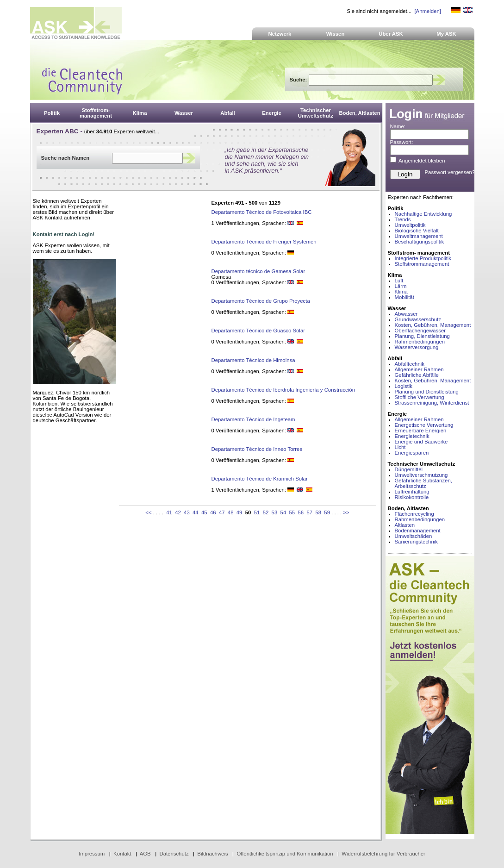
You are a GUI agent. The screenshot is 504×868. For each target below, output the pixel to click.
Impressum (92, 854)
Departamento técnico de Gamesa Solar (258, 271)
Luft (399, 281)
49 (240, 512)
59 (327, 512)
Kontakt (122, 854)
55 (292, 512)
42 (178, 512)
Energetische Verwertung (424, 425)
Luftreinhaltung (412, 492)
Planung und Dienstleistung (427, 392)
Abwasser (406, 314)
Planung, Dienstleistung (422, 336)
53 (275, 512)
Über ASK (391, 34)
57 (309, 512)
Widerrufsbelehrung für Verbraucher (383, 854)
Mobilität (404, 297)
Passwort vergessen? (450, 172)
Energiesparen (412, 453)
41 (169, 512)
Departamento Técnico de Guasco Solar (258, 331)
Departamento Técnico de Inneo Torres (257, 449)
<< (148, 512)
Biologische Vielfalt (417, 231)
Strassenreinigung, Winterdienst (432, 403)
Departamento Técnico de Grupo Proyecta (261, 301)
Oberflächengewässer (420, 331)
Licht (400, 447)
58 (318, 512)
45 (204, 512)
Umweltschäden (414, 536)
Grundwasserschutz (418, 319)
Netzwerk (280, 34)
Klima (401, 292)
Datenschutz (174, 854)
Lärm (401, 286)
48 (231, 512)
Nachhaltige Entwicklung (423, 214)
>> (346, 512)
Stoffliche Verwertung (420, 397)
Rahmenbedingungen (420, 342)
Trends (403, 219)
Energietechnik (412, 436)
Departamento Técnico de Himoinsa (253, 360)
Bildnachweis (212, 854)
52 (266, 512)
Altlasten (405, 525)
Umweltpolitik (410, 225)
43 (187, 512)
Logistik (404, 386)
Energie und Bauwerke (421, 442)
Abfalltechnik (410, 364)
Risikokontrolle (412, 497)
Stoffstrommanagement (422, 264)
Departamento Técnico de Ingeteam (253, 419)
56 (301, 512)
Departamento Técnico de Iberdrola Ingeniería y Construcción (283, 390)
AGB (145, 854)
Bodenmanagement (418, 531)
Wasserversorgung (417, 347)
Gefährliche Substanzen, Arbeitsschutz (423, 483)
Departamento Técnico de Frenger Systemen (264, 242)
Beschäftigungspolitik (420, 242)
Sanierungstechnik (416, 542)
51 (257, 512)
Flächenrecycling (414, 514)
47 (222, 512)
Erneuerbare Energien (421, 431)
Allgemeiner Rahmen (419, 369)
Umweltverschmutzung (421, 475)
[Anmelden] (427, 11)
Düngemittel (409, 469)
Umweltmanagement (419, 236)
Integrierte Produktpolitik (423, 258)
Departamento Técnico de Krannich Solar (260, 479)
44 (196, 512)
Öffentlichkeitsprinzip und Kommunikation (285, 854)
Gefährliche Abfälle (417, 375)
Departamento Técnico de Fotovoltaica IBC (262, 212)
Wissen (336, 34)
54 (283, 512)
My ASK (446, 34)
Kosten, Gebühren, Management (433, 325)
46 (213, 512)
